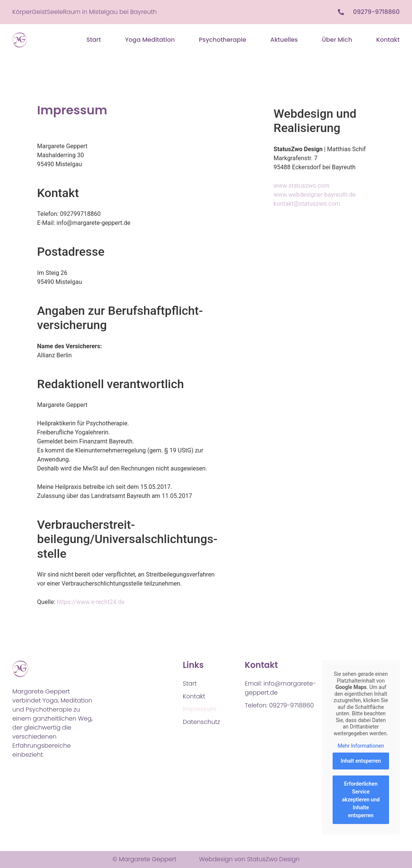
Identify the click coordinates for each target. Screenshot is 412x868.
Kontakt (388, 40)
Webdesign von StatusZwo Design (249, 859)
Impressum (200, 709)
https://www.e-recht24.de (91, 602)
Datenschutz (201, 722)
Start (94, 40)
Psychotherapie (223, 40)
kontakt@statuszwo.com (307, 204)
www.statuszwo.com (302, 186)
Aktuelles (284, 40)
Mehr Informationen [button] (361, 746)
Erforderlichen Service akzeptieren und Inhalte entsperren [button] (361, 800)
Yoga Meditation (150, 40)
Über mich (337, 40)
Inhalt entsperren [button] (361, 761)
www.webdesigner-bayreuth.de (315, 195)
